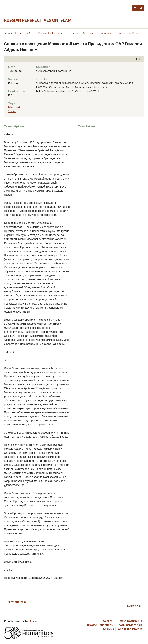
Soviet (12, 111)
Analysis (106, 33)
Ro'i (18, 107)
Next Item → (136, 606)
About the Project (130, 33)
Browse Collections (50, 33)
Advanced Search (135, 8)
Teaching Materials (81, 33)
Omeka (33, 621)
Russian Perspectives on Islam (38, 20)
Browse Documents (16, 33)
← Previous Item (15, 602)
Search (141, 8)
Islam (11, 107)
